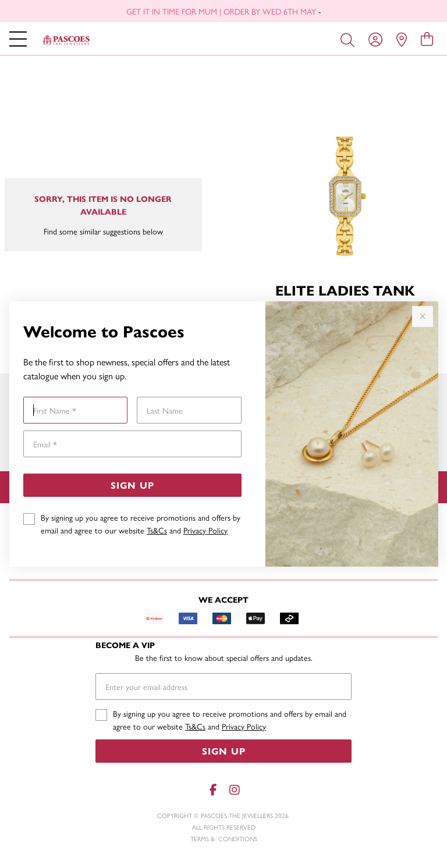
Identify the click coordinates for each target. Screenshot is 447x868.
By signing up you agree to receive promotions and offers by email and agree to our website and (141, 524)
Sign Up (132, 485)
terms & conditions (224, 839)
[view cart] (427, 38)
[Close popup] (423, 316)
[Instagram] (234, 790)
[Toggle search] (350, 39)
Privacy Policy (205, 530)
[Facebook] (213, 790)
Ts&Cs (157, 530)
